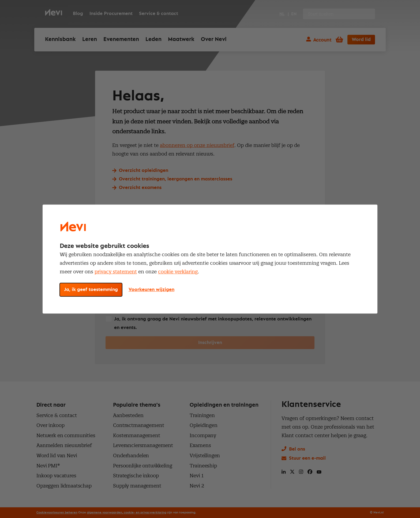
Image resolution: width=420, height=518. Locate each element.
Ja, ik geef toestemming (91, 290)
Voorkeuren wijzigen (151, 290)
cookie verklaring (178, 272)
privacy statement (116, 272)
